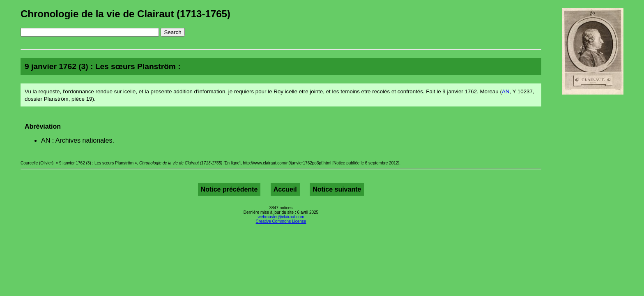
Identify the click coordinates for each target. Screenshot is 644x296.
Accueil (285, 189)
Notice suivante (337, 189)
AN (506, 91)
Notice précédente (229, 189)
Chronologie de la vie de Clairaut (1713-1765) (125, 14)
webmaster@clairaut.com (281, 217)
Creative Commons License (281, 221)
